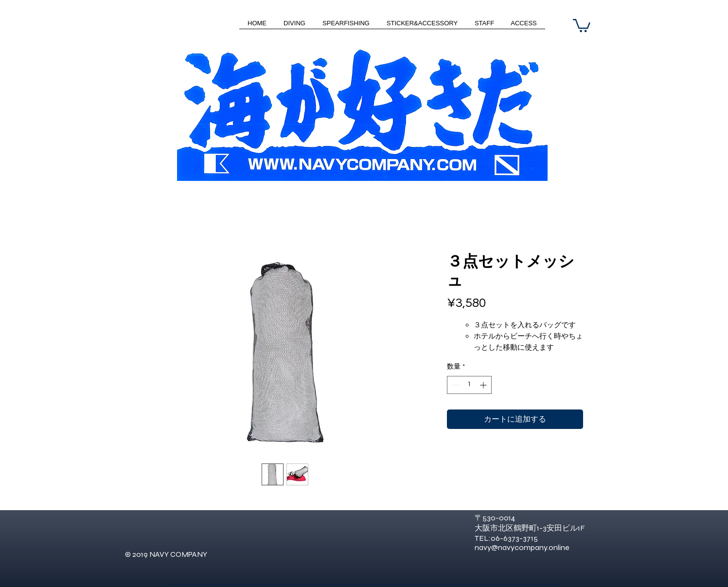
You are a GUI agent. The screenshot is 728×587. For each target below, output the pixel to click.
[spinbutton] (469, 385)
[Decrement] (454, 385)
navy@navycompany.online (522, 547)
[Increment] (484, 385)
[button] (582, 25)
